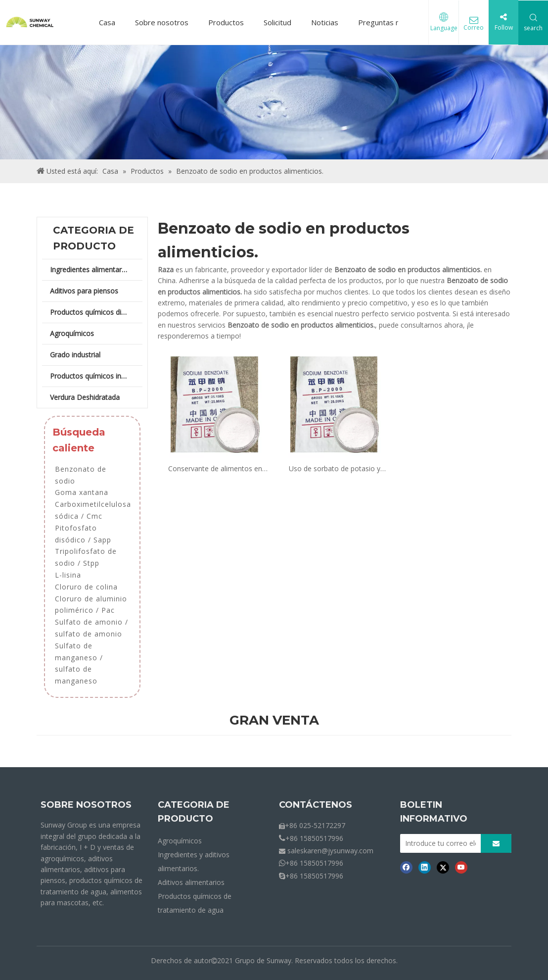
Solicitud (277, 22)
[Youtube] (461, 867)
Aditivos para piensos (84, 291)
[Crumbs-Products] (274, 102)
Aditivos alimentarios (191, 882)
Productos (226, 22)
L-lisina (68, 575)
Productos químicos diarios (93, 312)
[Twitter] (443, 867)
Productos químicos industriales (96, 376)
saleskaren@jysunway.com (330, 851)
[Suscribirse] (496, 843)
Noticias (325, 22)
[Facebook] (406, 867)
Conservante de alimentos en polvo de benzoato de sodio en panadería (215, 469)
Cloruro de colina (86, 587)
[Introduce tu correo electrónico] (438, 843)
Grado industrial (75, 355)
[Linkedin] (425, 867)
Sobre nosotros (162, 22)
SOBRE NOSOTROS (86, 805)
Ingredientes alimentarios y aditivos (96, 269)
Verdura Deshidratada (85, 397)
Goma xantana (82, 492)
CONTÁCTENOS (316, 805)
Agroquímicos (72, 333)
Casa (107, 22)
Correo (474, 28)
